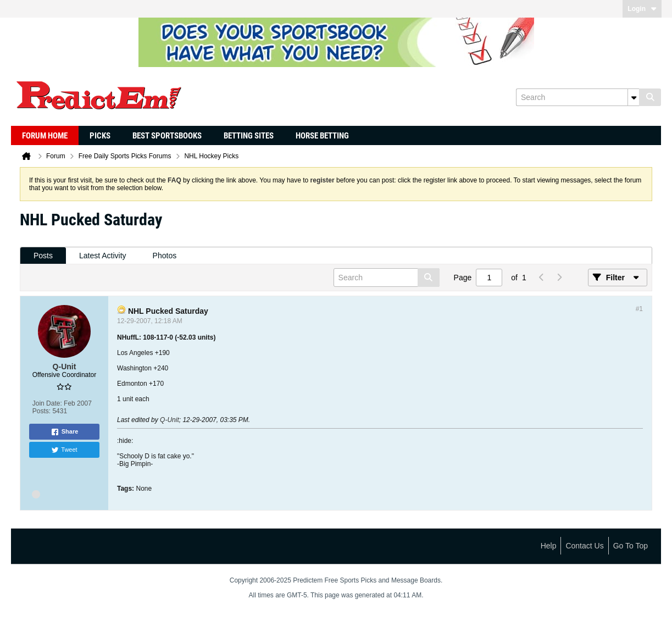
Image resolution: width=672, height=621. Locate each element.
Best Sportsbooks (167, 136)
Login (642, 9)
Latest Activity (103, 256)
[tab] (43, 256)
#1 (639, 309)
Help (549, 546)
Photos (165, 256)
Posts (43, 256)
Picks (100, 136)
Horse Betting (322, 136)
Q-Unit (170, 420)
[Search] (577, 97)
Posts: (41, 411)
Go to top (631, 546)
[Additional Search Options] (634, 97)
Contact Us (584, 546)
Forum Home (45, 136)
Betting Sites (249, 136)
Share (65, 432)
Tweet (64, 450)
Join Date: (47, 403)
